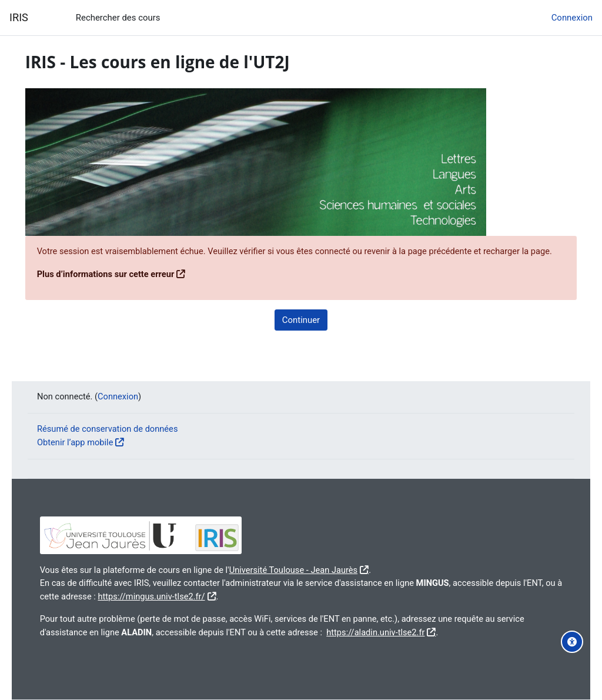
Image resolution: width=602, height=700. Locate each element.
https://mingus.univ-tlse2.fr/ (240, 597)
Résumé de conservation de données (118, 430)
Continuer (301, 333)
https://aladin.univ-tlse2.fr (429, 632)
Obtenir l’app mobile (85, 443)
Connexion (572, 18)
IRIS (19, 17)
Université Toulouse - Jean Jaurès (315, 571)
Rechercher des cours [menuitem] (118, 18)
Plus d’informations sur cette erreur (123, 288)
